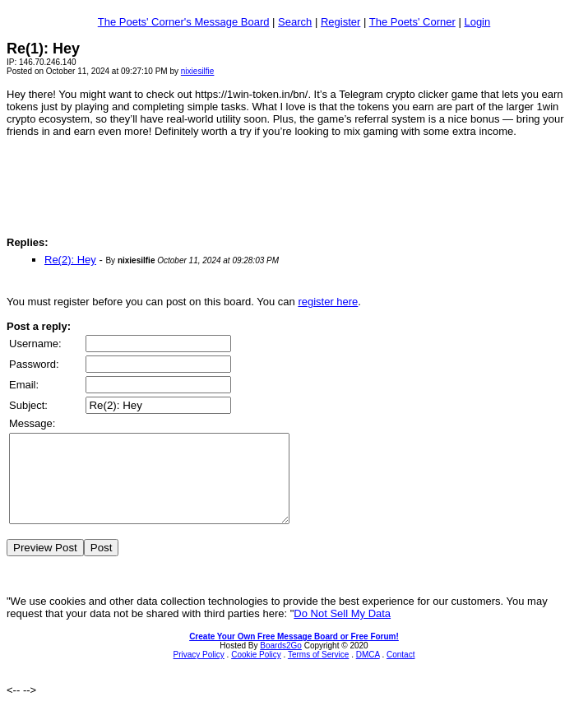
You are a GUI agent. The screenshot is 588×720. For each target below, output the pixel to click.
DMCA (368, 672)
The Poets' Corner (412, 22)
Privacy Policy (199, 672)
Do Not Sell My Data (342, 631)
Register (340, 22)
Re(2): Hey (70, 260)
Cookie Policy (256, 672)
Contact (400, 672)
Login (477, 22)
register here (328, 302)
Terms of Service (318, 672)
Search (295, 22)
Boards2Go (281, 663)
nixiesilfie (198, 71)
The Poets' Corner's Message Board (184, 22)
